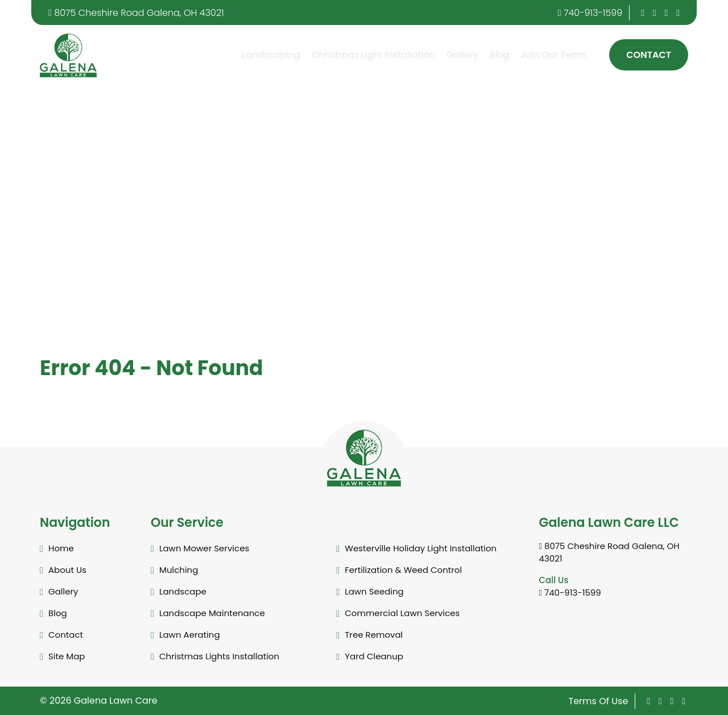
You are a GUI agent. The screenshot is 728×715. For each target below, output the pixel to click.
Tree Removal (374, 635)
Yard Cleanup (374, 656)
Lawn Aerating (190, 635)
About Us (67, 570)
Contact (649, 55)
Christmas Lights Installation (219, 656)
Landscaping (271, 55)
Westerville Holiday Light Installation (421, 548)
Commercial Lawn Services (402, 613)
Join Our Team (553, 55)
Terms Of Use (599, 701)
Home (61, 548)
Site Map (67, 656)
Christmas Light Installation (373, 55)
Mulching (179, 570)
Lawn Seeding (374, 591)
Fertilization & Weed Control (403, 570)
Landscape (183, 591)
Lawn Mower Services (204, 548)
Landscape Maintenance (212, 613)
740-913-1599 (590, 13)
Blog (500, 55)
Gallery (462, 55)
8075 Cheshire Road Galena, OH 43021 (136, 13)
